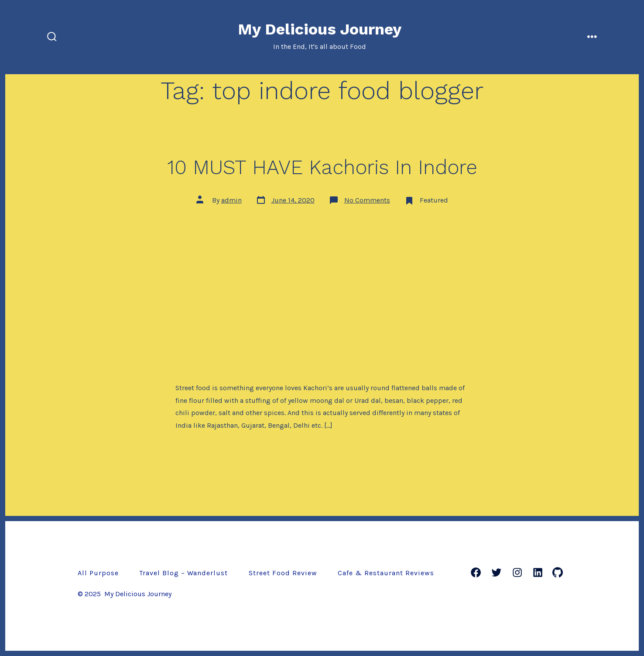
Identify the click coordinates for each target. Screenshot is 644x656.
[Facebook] (476, 572)
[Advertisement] (322, 279)
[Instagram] (517, 572)
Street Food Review (283, 573)
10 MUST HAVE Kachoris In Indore (322, 167)
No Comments (367, 200)
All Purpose (98, 573)
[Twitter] (496, 572)
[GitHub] (558, 572)
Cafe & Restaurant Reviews (386, 573)
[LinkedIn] (538, 572)
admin (231, 200)
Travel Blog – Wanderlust (183, 573)
